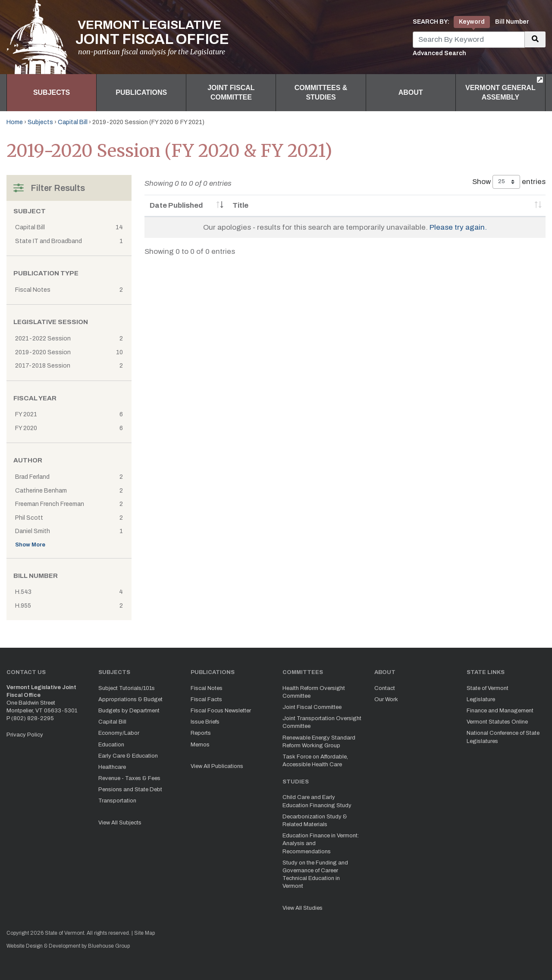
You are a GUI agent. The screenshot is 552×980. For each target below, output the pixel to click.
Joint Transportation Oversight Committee (322, 722)
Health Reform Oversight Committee (314, 692)
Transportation (117, 801)
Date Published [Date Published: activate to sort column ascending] (176, 205)
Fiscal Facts (206, 699)
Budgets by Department (129, 711)
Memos (200, 745)
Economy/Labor (119, 733)
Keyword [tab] (472, 22)
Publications (141, 92)
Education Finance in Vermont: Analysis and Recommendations (321, 843)
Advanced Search (439, 53)
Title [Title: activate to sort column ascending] (240, 205)
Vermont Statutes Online (497, 722)
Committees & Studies (321, 92)
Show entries (509, 182)
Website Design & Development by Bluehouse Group (68, 946)
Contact (385, 688)
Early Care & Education (128, 756)
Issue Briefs (205, 722)
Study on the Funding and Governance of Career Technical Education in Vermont (315, 875)
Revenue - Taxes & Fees (129, 778)
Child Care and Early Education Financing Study (317, 801)
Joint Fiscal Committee (231, 92)
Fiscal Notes (207, 688)
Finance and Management (500, 711)
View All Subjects (120, 823)
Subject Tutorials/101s (127, 688)
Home (15, 122)
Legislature (481, 699)
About (411, 92)
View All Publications (217, 766)
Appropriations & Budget (130, 699)
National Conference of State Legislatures (503, 737)
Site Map (144, 933)
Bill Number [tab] (512, 22)
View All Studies (303, 908)
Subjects (52, 92)
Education (111, 745)
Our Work (386, 699)
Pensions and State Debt (130, 790)
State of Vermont (488, 688)
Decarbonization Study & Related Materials (315, 821)
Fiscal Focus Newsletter (221, 711)
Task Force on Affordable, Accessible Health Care (315, 761)
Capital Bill (73, 122)
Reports (201, 733)
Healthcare (112, 767)
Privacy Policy (25, 735)
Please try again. (458, 227)
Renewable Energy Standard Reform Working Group (319, 742)
